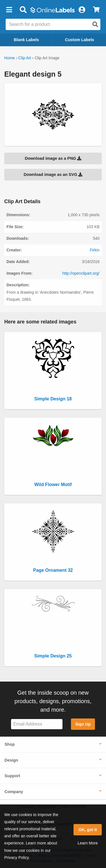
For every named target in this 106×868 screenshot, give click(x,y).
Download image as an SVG (53, 175)
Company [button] (14, 792)
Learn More (88, 843)
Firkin (95, 250)
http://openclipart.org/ (81, 273)
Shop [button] (10, 744)
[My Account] (82, 10)
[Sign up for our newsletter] (37, 724)
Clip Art (25, 58)
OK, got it (88, 830)
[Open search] (95, 24)
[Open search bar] (23, 10)
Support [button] (12, 776)
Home (9, 58)
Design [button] (11, 760)
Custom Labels (80, 40)
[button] (9, 10)
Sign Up (83, 724)
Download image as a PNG (53, 158)
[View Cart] (96, 10)
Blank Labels (26, 40)
